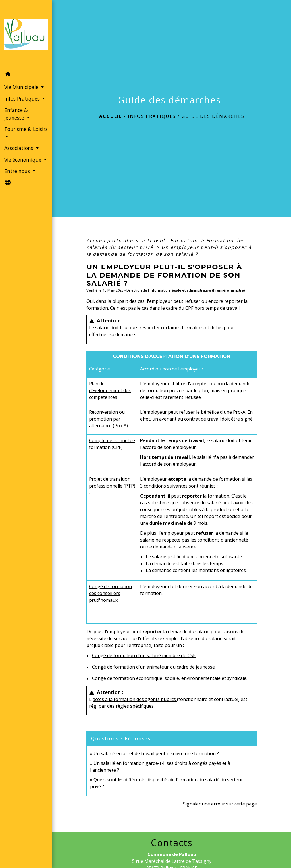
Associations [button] (19, 148)
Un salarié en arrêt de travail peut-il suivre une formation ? (156, 753)
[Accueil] (26, 34)
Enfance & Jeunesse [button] (16, 114)
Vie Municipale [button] (22, 87)
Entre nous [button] (18, 171)
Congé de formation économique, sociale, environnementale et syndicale (169, 678)
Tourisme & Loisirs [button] (26, 129)
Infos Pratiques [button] (23, 99)
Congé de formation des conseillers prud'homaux (110, 593)
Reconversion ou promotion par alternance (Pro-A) (108, 419)
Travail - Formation (173, 240)
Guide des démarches (213, 116)
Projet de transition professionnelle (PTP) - (112, 486)
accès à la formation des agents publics (135, 699)
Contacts (172, 843)
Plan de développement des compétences (110, 390)
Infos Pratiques (152, 116)
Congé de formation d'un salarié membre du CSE (144, 655)
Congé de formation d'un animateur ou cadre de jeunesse (153, 667)
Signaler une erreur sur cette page (220, 804)
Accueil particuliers (113, 240)
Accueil (111, 116)
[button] (26, 75)
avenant (168, 419)
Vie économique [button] (23, 160)
